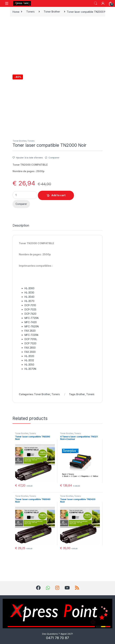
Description (21, 226)
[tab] (21, 227)
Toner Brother (52, 12)
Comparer (54, 158)
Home (16, 12)
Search (96, 3)
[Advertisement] (57, 45)
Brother (81, 394)
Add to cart (58, 195)
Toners (30, 12)
